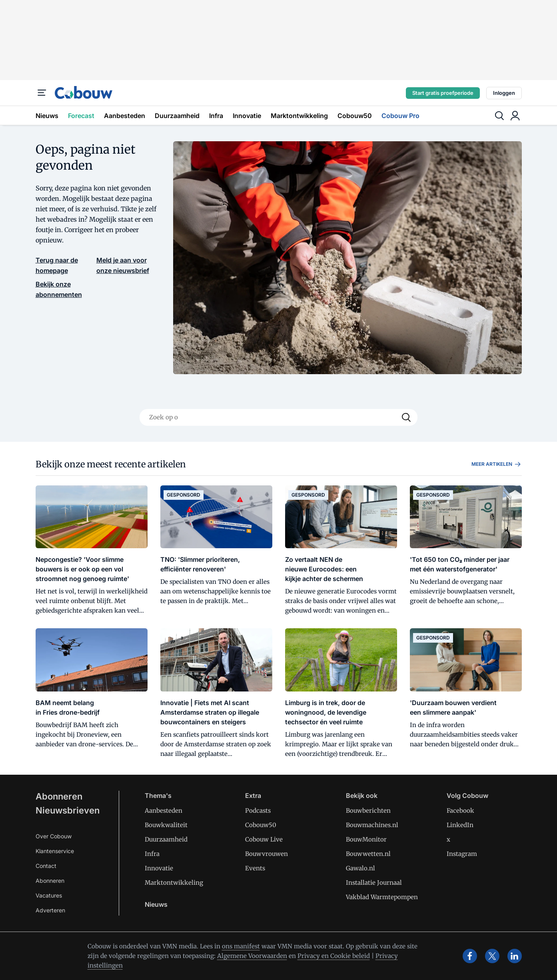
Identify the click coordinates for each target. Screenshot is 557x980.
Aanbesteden (125, 116)
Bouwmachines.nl (372, 825)
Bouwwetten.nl (368, 854)
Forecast (81, 116)
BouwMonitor (366, 839)
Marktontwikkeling (299, 116)
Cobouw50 (355, 116)
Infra (216, 116)
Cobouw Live (264, 839)
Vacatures (49, 895)
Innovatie (247, 116)
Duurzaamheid (177, 116)
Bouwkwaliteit (166, 825)
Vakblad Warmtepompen (382, 897)
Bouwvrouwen (267, 854)
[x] (492, 956)
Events (255, 868)
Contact (46, 866)
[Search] (406, 417)
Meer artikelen (497, 464)
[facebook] (470, 956)
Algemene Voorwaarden (252, 956)
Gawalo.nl (360, 868)
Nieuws (47, 116)
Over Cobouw (54, 836)
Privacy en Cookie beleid (334, 956)
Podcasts (258, 811)
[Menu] (42, 93)
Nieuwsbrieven (68, 810)
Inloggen (504, 93)
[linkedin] (515, 956)
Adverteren (50, 910)
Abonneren (59, 796)
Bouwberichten (368, 811)
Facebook (460, 811)
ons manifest (241, 946)
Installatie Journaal (374, 883)
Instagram (462, 854)
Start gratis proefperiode (443, 93)
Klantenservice (55, 851)
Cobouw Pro (400, 116)
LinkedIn (460, 825)
